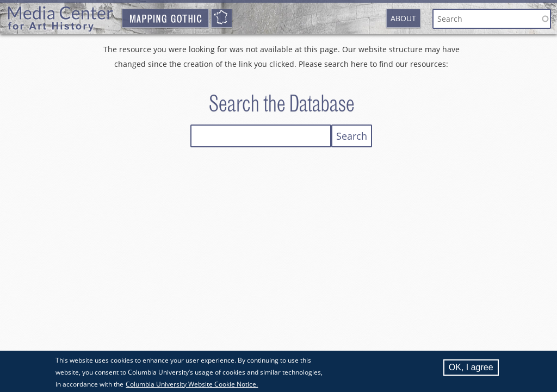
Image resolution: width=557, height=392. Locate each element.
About (403, 18)
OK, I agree (471, 368)
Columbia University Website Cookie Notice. (192, 385)
